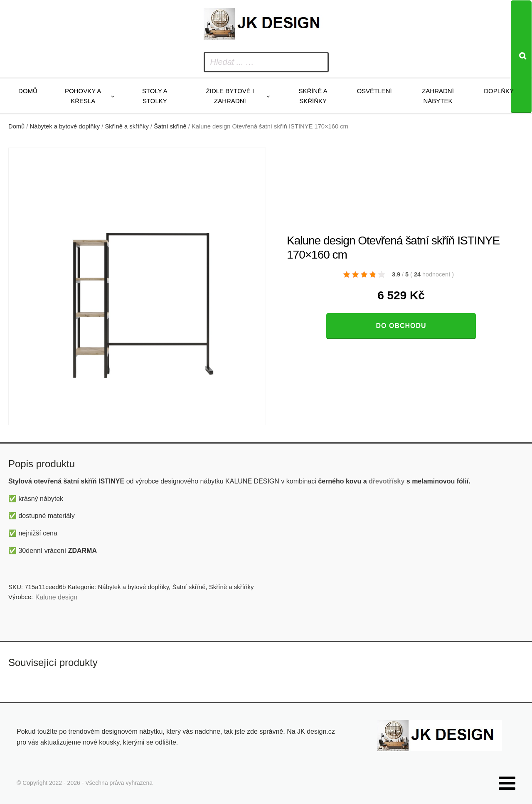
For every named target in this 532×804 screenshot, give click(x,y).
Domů (28, 91)
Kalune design (56, 597)
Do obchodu (401, 326)
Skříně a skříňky (313, 96)
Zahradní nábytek (438, 96)
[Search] (521, 57)
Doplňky (499, 91)
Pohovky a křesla (83, 96)
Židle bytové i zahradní (230, 96)
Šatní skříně (170, 126)
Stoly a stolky (155, 96)
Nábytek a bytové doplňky (65, 126)
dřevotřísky (387, 481)
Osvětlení (374, 91)
